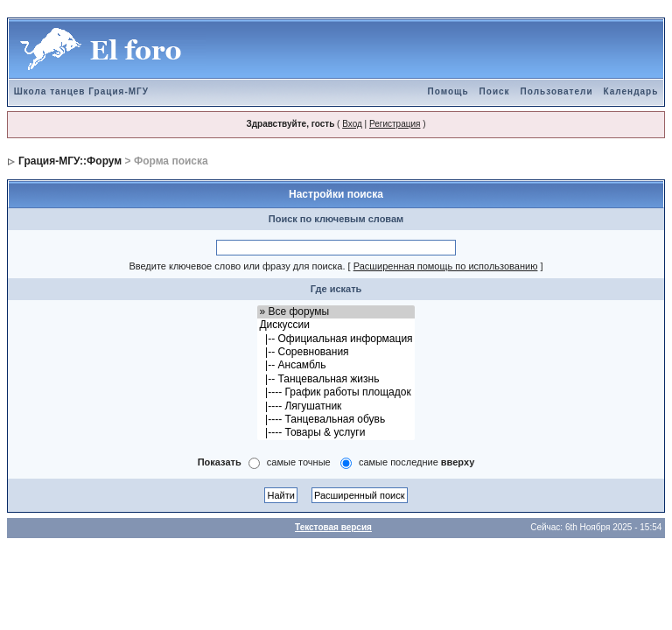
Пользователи (557, 91)
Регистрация (395, 124)
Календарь (631, 91)
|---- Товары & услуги (336, 433)
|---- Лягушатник (336, 406)
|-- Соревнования (336, 352)
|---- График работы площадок (336, 392)
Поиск (495, 91)
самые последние (416, 462)
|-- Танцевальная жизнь (336, 379)
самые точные (299, 462)
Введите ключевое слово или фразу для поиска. (237, 266)
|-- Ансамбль (336, 365)
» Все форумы (336, 312)
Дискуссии (336, 325)
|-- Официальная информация (336, 339)
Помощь (448, 91)
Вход (352, 124)
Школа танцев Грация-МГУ (81, 91)
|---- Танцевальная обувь (336, 420)
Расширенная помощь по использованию (446, 266)
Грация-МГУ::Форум (70, 161)
